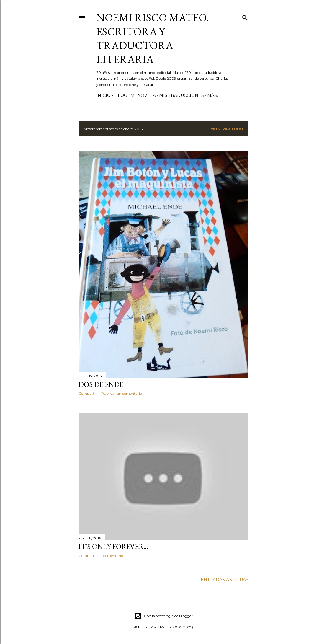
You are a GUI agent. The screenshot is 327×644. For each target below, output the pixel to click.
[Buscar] (245, 16)
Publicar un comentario (122, 393)
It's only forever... (113, 546)
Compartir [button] (88, 393)
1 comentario (112, 556)
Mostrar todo (227, 129)
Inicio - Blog (112, 95)
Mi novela (143, 95)
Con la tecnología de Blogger (164, 616)
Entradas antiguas (225, 580)
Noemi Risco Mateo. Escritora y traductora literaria (153, 38)
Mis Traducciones (182, 95)
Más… (213, 95)
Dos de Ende (101, 384)
